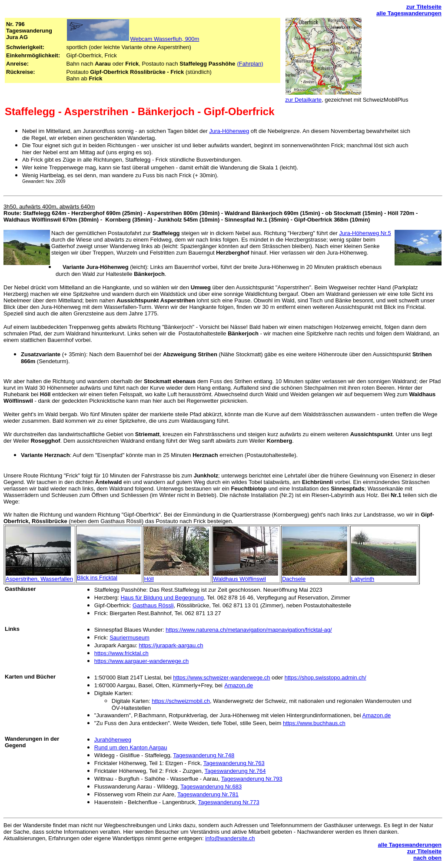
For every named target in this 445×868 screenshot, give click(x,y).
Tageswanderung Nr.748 (204, 755)
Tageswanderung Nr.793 (252, 779)
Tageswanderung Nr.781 (208, 794)
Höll (149, 579)
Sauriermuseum (130, 638)
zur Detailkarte (303, 100)
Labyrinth (363, 579)
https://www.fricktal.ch (121, 653)
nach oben (427, 858)
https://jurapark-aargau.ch (171, 645)
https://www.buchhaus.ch (314, 723)
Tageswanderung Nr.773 (229, 802)
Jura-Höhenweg (229, 131)
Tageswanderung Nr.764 (235, 771)
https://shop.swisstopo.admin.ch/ (325, 678)
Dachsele (294, 579)
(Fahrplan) (250, 64)
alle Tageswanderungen (409, 13)
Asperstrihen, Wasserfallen (39, 579)
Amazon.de (239, 685)
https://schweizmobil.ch (181, 701)
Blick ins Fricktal (97, 578)
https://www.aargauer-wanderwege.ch (142, 661)
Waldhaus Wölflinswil (239, 579)
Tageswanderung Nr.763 (234, 763)
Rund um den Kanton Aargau (131, 747)
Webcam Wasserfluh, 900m (164, 39)
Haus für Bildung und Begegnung (162, 598)
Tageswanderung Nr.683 (211, 787)
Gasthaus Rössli (153, 605)
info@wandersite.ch (230, 838)
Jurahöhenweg (113, 740)
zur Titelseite (424, 7)
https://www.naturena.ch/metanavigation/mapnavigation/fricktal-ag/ (249, 630)
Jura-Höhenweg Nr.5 (365, 233)
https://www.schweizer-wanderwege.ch (221, 678)
